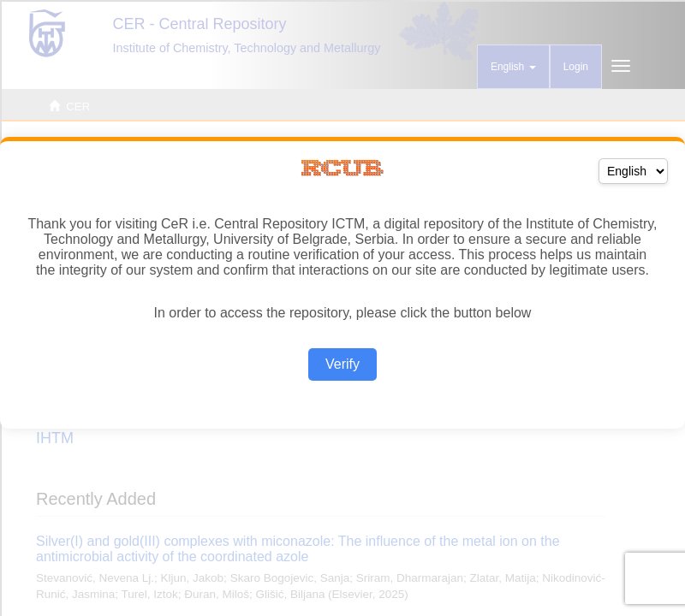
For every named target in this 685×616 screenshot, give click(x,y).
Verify (342, 364)
